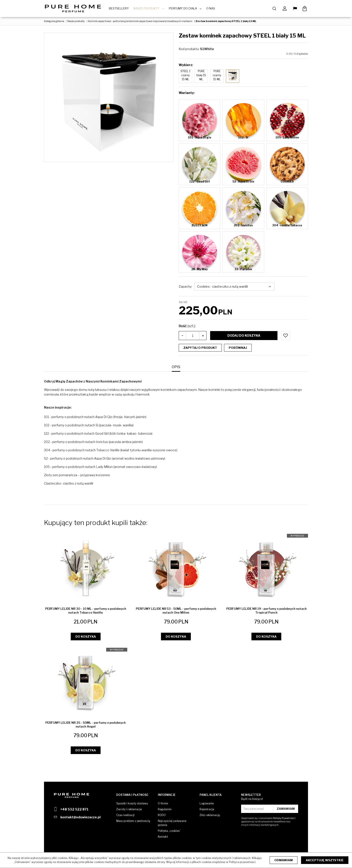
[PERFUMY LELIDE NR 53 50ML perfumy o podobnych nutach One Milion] (176, 612)
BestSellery (120, 9)
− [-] (183, 336)
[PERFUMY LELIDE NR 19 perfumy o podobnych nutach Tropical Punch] (266, 612)
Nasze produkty (148, 9)
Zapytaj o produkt (200, 349)
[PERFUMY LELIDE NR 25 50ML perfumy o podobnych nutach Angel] (86, 726)
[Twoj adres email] (257, 809)
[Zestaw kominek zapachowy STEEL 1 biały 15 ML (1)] (109, 98)
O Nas (212, 9)
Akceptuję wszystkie (325, 860)
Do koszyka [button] (86, 637)
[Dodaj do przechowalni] (286, 337)
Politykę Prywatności (284, 818)
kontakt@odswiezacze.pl (80, 817)
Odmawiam (284, 860)
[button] (176, 368)
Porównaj (238, 349)
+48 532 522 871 (74, 809)
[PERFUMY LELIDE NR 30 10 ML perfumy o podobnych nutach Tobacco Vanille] (86, 612)
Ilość (187, 327)
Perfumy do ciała (184, 9)
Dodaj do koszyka (244, 337)
